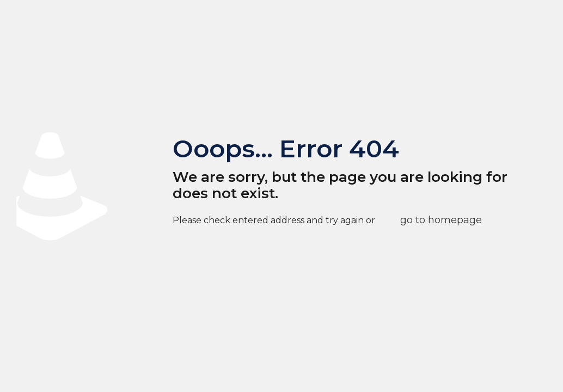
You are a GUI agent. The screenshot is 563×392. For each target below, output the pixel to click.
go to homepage (441, 220)
